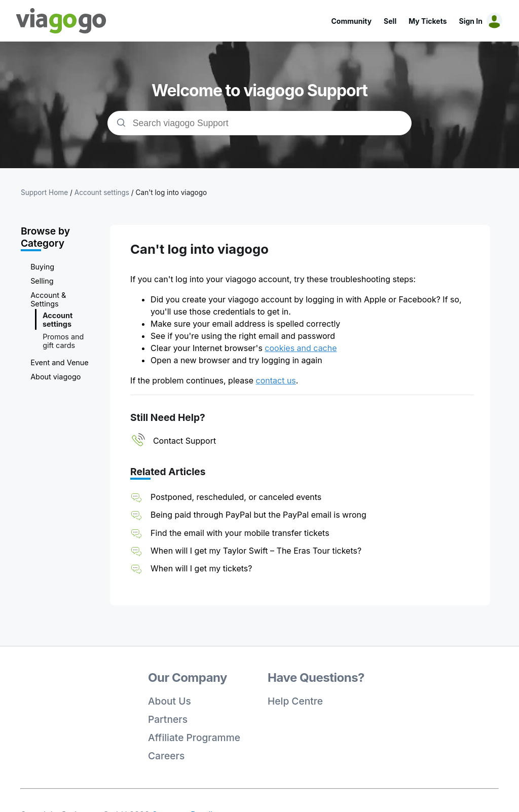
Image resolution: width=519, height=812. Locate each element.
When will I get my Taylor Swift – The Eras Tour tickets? (256, 551)
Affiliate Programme (194, 738)
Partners (168, 719)
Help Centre (295, 701)
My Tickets (428, 21)
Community (351, 21)
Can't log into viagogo (172, 192)
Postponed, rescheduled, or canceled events (236, 497)
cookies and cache (301, 348)
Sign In (471, 21)
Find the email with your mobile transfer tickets (240, 533)
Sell (390, 21)
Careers (166, 756)
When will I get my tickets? (201, 568)
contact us (276, 380)
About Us (170, 701)
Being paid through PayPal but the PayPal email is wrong (258, 515)
